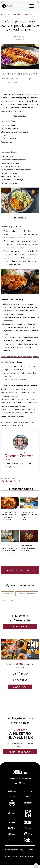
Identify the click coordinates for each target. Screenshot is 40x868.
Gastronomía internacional (27, 594)
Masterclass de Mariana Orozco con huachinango (28, 548)
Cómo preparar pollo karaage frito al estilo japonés (20, 357)
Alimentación (8, 594)
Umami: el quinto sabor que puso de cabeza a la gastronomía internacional (10, 516)
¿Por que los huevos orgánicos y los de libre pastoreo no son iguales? (29, 516)
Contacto (7, 849)
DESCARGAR (20, 687)
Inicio (4, 14)
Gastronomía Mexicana (20, 14)
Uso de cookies (22, 850)
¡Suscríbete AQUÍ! (20, 752)
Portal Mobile (8, 601)
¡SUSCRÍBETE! (20, 627)
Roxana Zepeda (21, 37)
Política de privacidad (30, 850)
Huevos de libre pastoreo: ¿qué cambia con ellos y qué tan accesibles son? (10, 549)
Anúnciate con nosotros (14, 850)
